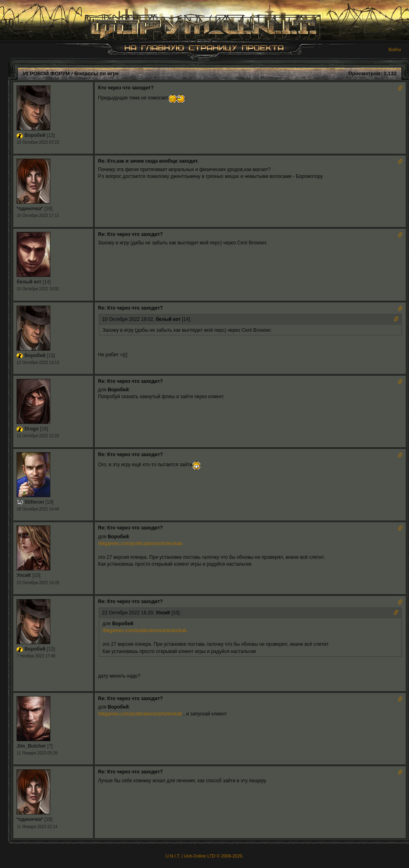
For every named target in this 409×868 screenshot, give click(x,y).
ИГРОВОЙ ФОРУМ (46, 73)
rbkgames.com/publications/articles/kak (140, 714)
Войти (395, 50)
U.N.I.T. (173, 856)
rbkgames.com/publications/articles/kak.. (141, 544)
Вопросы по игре (97, 73)
